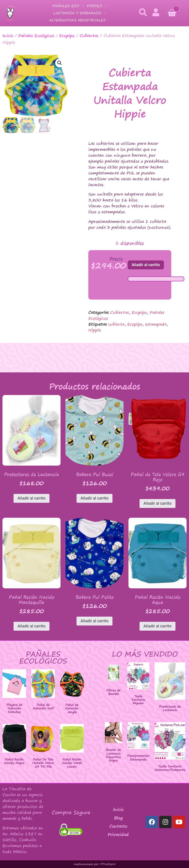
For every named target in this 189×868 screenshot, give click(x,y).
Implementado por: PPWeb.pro (95, 864)
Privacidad (118, 835)
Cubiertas (89, 36)
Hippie (95, 330)
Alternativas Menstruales (77, 20)
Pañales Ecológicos (36, 36)
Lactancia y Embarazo (77, 13)
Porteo (94, 6)
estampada (156, 324)
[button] (60, 63)
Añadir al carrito (146, 265)
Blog (118, 818)
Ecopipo (67, 36)
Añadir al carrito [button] (31, 498)
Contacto (118, 826)
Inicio (8, 36)
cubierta (116, 324)
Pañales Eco (66, 6)
